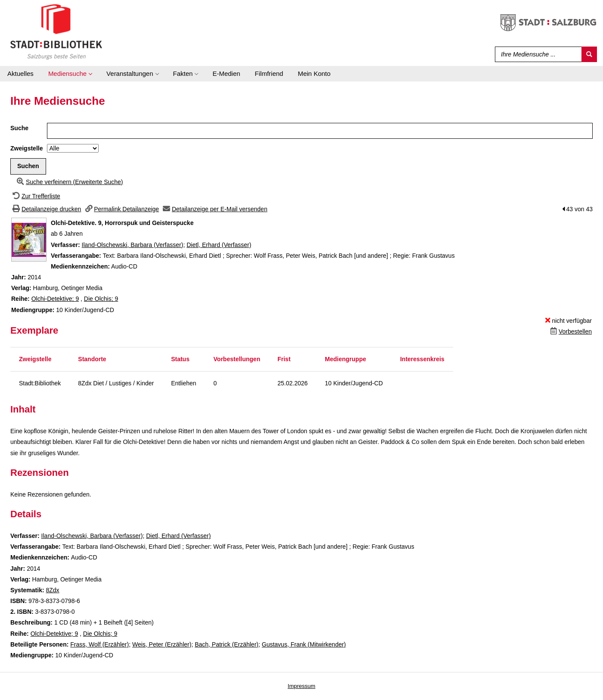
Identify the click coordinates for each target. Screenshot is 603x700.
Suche (19, 128)
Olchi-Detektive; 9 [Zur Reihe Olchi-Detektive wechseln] (55, 299)
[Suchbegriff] (536, 54)
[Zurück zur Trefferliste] (35, 196)
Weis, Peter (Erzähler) (162, 644)
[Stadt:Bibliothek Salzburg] (56, 31)
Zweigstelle (26, 148)
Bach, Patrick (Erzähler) (227, 644)
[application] (70, 74)
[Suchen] (589, 54)
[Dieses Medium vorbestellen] (570, 331)
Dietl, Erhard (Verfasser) (219, 245)
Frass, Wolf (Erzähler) (99, 644)
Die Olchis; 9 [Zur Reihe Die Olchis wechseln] (101, 299)
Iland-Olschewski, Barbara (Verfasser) (133, 245)
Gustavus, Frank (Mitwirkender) (304, 644)
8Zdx (52, 590)
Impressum (301, 686)
